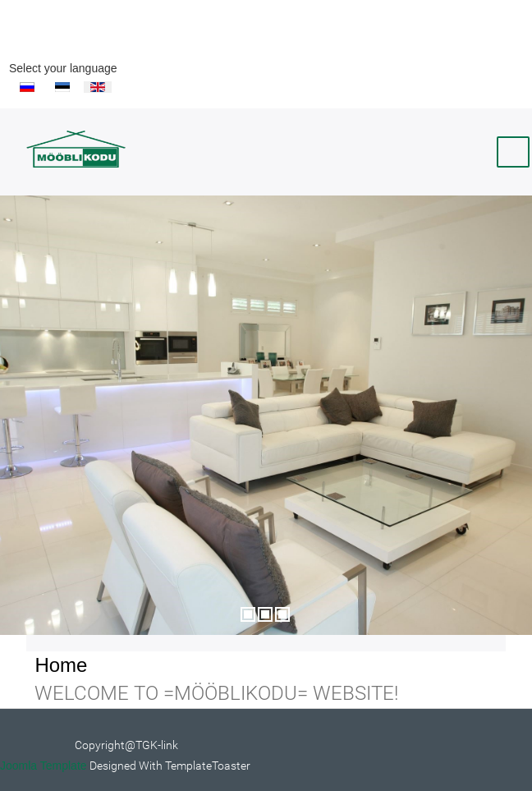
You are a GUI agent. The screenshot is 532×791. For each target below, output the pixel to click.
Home (61, 665)
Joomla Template (44, 766)
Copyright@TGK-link (126, 745)
